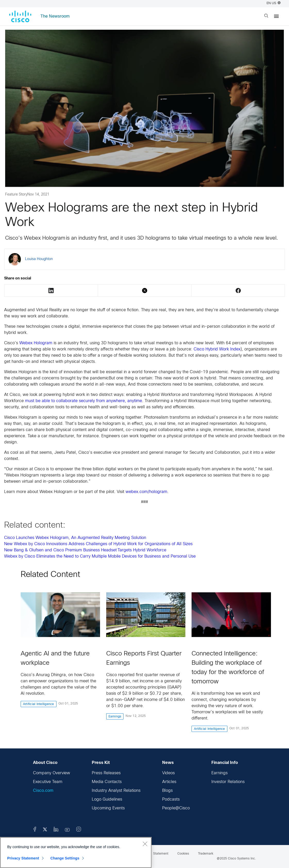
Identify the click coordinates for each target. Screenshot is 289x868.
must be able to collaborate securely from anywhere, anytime (84, 401)
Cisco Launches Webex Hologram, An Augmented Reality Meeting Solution (75, 538)
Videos (168, 773)
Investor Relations (228, 782)
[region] (76, 853)
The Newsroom (55, 16)
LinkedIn (51, 291)
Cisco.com (43, 791)
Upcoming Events (108, 808)
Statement (161, 854)
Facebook (238, 291)
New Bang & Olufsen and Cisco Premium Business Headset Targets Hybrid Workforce (86, 550)
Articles (169, 782)
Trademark (206, 854)
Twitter (145, 291)
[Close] (145, 844)
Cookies (183, 854)
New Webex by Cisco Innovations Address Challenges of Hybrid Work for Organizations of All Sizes (98, 544)
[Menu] (276, 16)
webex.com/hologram (146, 492)
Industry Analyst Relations (116, 791)
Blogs (167, 791)
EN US (274, 3)
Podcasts (171, 799)
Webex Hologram (36, 343)
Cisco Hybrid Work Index (217, 349)
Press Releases (106, 773)
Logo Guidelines (107, 799)
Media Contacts (107, 782)
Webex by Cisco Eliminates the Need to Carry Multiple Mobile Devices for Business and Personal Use (100, 556)
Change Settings (65, 858)
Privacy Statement (23, 858)
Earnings (220, 773)
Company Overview (52, 773)
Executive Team (48, 782)
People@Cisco (176, 808)
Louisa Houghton (39, 259)
